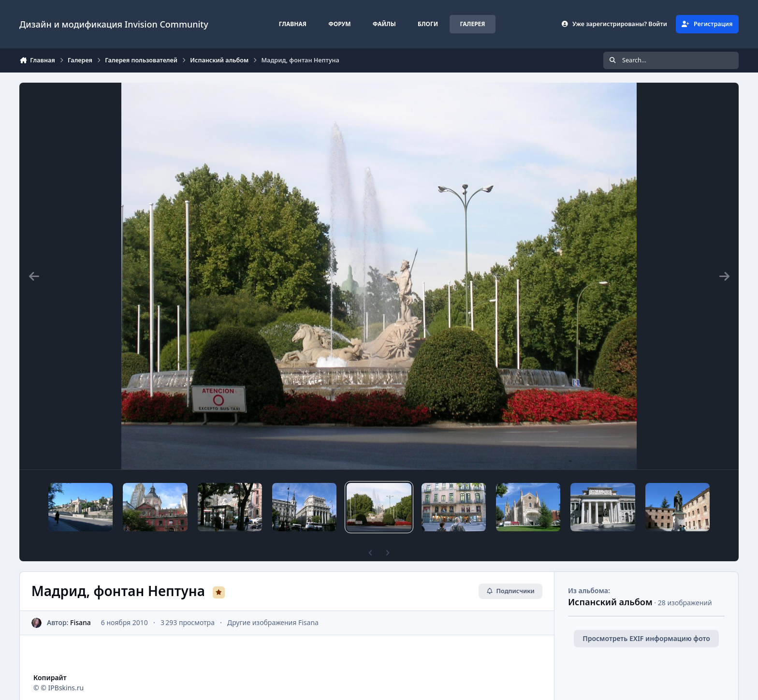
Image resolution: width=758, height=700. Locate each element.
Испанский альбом (610, 602)
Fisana (80, 622)
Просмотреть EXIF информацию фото (646, 638)
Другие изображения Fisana (273, 622)
